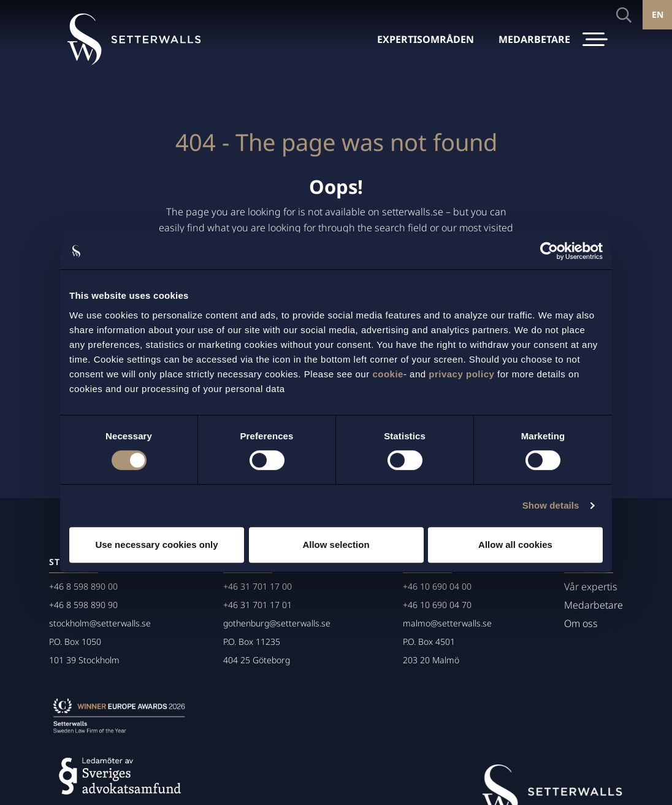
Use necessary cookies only (156, 545)
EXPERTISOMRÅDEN (426, 39)
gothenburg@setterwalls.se (277, 623)
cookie (388, 374)
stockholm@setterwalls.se (100, 623)
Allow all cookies (515, 545)
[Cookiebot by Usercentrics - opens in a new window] (549, 251)
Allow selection (336, 545)
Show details (551, 505)
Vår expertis (591, 587)
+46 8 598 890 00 (83, 586)
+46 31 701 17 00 (258, 586)
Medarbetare (594, 605)
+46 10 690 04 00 (437, 586)
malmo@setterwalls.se (447, 623)
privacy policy (461, 374)
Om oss (581, 623)
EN (658, 14)
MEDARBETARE (534, 39)
